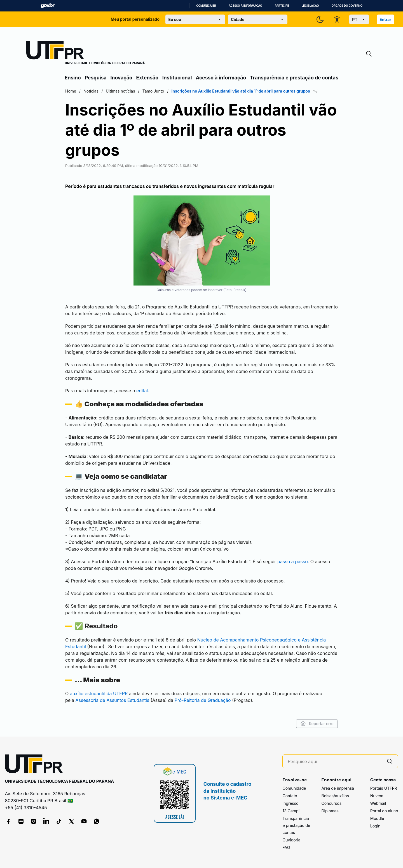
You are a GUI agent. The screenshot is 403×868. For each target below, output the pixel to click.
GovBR (48, 6)
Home (71, 91)
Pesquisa (96, 78)
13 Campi (291, 811)
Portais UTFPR (384, 788)
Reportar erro (317, 724)
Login (375, 826)
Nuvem (377, 796)
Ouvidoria (291, 840)
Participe (282, 6)
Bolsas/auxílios (335, 796)
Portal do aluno (384, 811)
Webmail (378, 803)
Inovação (121, 78)
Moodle (377, 818)
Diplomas (330, 811)
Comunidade (294, 788)
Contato (290, 796)
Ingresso (290, 803)
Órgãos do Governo (347, 6)
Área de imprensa (338, 788)
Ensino (73, 78)
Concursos (331, 803)
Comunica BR (206, 6)
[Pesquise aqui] (335, 762)
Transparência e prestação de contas (294, 78)
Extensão (147, 78)
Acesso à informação (245, 6)
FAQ (286, 847)
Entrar (385, 19)
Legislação (310, 6)
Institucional (177, 78)
